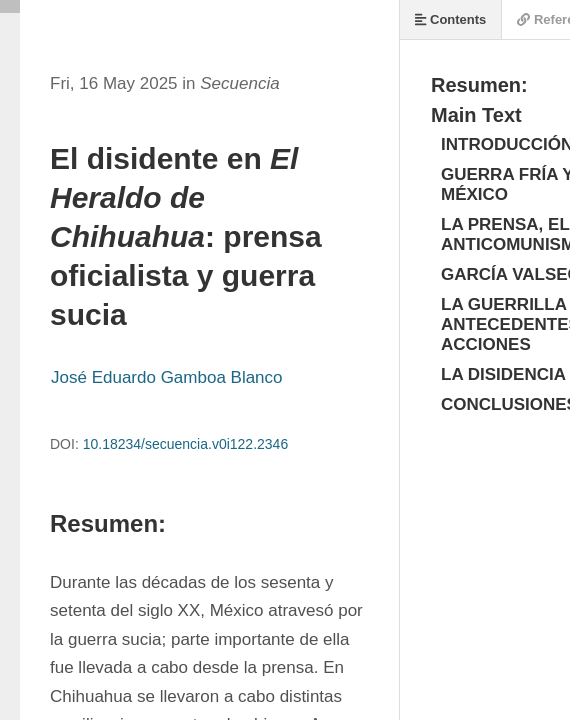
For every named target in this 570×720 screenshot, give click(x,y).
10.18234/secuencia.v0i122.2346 (186, 444)
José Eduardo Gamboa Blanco (167, 377)
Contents (450, 19)
